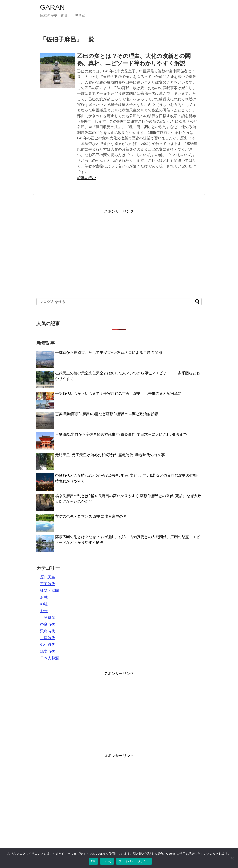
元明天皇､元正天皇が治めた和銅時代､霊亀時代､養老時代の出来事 (110, 455)
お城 (44, 597)
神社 (44, 604)
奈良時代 (48, 624)
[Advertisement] (119, 251)
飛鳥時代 (48, 631)
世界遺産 (48, 618)
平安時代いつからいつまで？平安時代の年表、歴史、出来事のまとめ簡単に (118, 393)
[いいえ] (232, 858)
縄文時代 (48, 651)
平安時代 (48, 584)
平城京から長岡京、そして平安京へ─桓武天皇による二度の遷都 (108, 353)
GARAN (52, 7)
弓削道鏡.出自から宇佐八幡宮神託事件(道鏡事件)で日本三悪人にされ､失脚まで (121, 434)
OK (93, 861)
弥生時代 (48, 645)
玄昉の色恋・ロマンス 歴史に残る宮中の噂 (91, 516)
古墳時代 (48, 638)
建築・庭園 (50, 591)
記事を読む (86, 178)
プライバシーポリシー (134, 861)
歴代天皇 (48, 577)
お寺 (44, 611)
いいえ (107, 861)
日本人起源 (50, 658)
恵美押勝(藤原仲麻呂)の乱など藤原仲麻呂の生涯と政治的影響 (107, 414)
